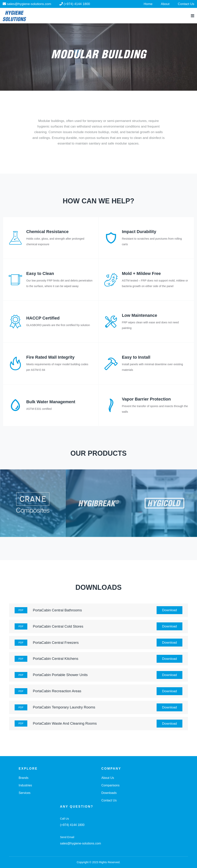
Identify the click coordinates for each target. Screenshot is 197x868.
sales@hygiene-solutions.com (27, 4)
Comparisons (110, 785)
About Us (108, 778)
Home (148, 4)
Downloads (109, 793)
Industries (25, 785)
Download (170, 610)
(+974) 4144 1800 (75, 4)
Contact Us (186, 4)
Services (25, 793)
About (165, 4)
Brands (24, 778)
